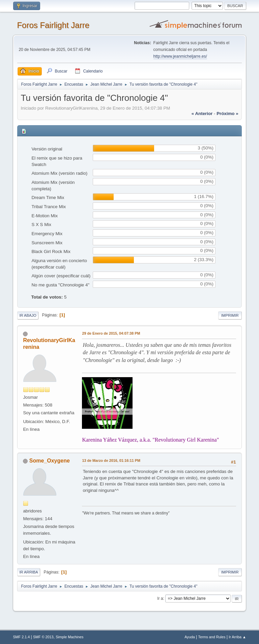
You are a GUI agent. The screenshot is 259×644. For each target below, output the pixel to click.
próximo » (227, 114)
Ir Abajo (28, 315)
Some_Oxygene (50, 461)
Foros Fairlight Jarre (53, 25)
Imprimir (230, 315)
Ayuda (190, 637)
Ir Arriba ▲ (237, 637)
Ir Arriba (28, 572)
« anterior (202, 114)
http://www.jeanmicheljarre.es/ (180, 56)
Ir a (160, 598)
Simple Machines (69, 637)
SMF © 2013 (43, 637)
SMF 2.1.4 (21, 637)
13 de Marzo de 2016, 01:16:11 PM (111, 460)
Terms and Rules (212, 637)
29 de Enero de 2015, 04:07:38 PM (111, 333)
